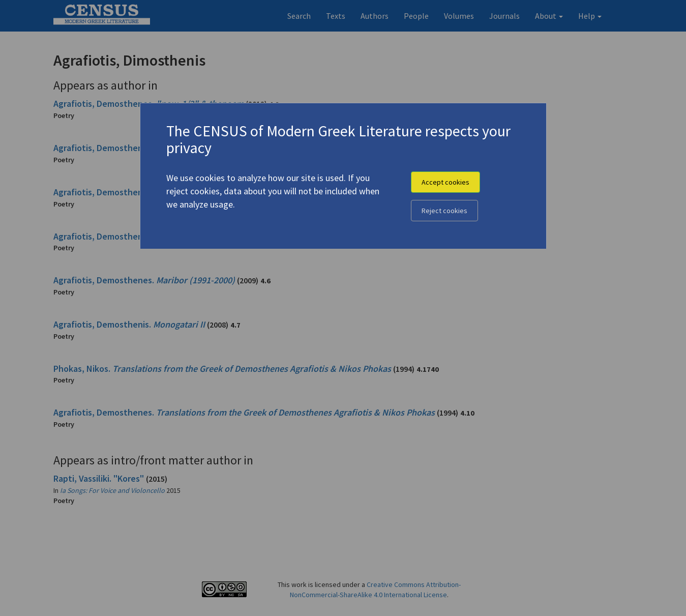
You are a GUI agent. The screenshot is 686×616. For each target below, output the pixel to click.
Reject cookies (444, 211)
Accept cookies (445, 182)
